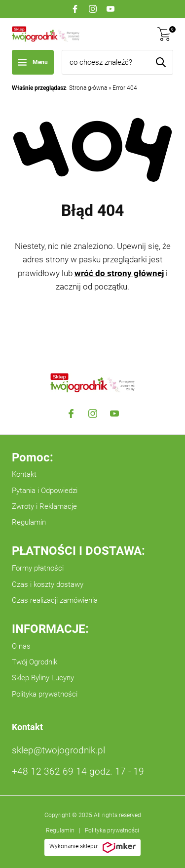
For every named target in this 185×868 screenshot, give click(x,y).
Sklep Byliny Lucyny (43, 678)
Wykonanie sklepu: (92, 848)
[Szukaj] (161, 62)
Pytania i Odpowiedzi (45, 491)
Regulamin (29, 522)
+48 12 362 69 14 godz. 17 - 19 (78, 771)
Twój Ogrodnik (35, 662)
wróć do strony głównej (119, 273)
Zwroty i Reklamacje (44, 506)
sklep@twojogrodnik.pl (58, 750)
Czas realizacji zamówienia (55, 600)
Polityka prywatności (45, 694)
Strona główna (88, 88)
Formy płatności (38, 568)
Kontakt (24, 474)
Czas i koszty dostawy (48, 584)
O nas (21, 646)
